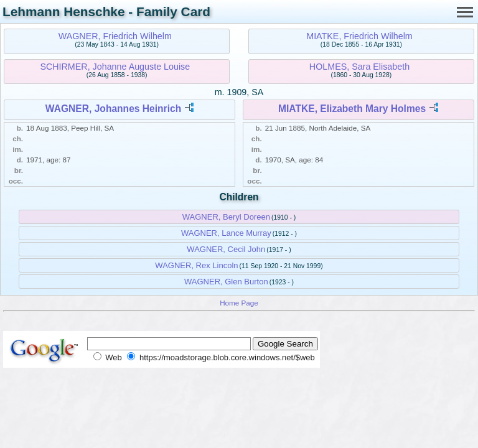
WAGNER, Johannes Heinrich (113, 109)
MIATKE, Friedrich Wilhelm (359, 36)
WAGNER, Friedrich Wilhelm (115, 36)
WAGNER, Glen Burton (226, 282)
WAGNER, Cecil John (226, 249)
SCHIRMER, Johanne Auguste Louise (115, 67)
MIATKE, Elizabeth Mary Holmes (352, 109)
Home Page (239, 303)
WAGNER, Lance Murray (226, 233)
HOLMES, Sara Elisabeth (359, 67)
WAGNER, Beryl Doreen (226, 217)
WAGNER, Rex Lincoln (196, 265)
